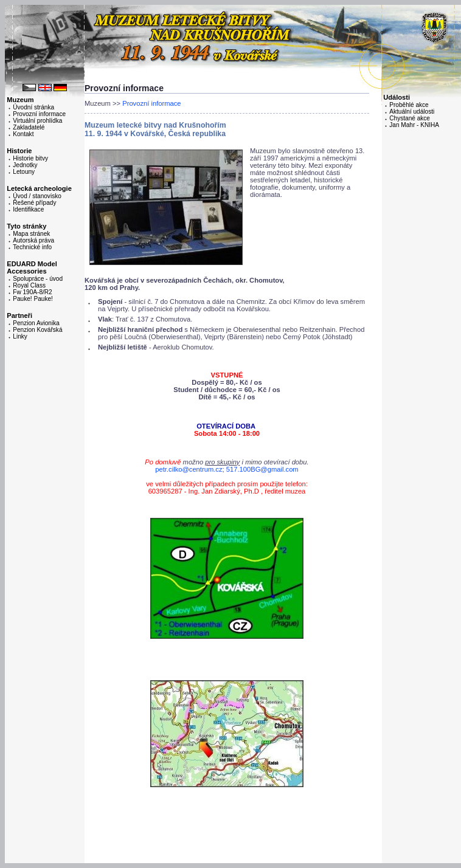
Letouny (24, 172)
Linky (20, 336)
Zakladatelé (29, 127)
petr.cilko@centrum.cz (189, 469)
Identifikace (28, 209)
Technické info (32, 247)
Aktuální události (412, 112)
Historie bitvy (30, 158)
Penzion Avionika (36, 323)
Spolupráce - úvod (38, 279)
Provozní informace (39, 114)
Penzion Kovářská (37, 330)
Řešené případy (34, 203)
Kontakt (23, 134)
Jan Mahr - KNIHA (414, 125)
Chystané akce (410, 118)
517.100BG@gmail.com (262, 469)
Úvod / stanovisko (37, 196)
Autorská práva (33, 240)
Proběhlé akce (409, 105)
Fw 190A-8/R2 (32, 292)
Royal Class (29, 285)
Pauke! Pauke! (33, 299)
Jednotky (25, 165)
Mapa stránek (31, 234)
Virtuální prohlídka (37, 121)
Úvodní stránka (33, 107)
